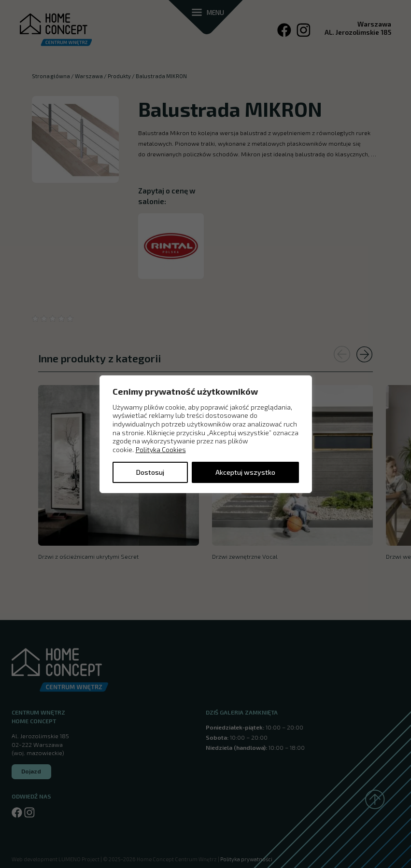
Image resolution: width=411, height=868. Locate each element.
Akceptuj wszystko (245, 472)
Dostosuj (150, 472)
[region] (206, 434)
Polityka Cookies (161, 449)
